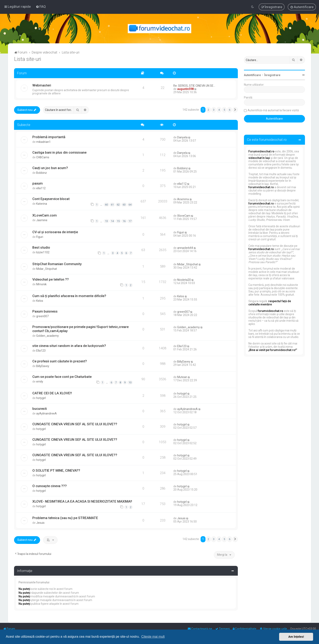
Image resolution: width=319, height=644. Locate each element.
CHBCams (43, 157)
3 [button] (214, 110)
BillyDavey (43, 366)
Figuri (40, 237)
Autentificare (252, 75)
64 (130, 205)
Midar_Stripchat (47, 269)
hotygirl (41, 398)
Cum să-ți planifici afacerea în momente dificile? (69, 296)
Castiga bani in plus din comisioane (59, 152)
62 (118, 205)
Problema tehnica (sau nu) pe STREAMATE (65, 518)
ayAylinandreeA (46, 413)
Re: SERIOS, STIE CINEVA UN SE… (194, 86)
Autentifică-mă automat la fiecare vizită (273, 110)
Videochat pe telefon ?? (51, 279)
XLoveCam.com (45, 215)
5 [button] (224, 110)
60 (106, 205)
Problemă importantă (49, 137)
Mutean (182, 377)
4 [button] (219, 110)
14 (112, 221)
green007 (42, 316)
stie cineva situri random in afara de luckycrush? (69, 346)
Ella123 (41, 351)
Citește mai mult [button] (153, 637)
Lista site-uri (28, 59)
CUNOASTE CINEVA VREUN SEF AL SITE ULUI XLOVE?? (75, 424)
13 (106, 221)
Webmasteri (42, 85)
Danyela (182, 137)
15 (118, 221)
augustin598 (185, 89)
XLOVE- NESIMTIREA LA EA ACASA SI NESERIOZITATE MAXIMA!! (82, 501)
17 (130, 221)
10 (130, 382)
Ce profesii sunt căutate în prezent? (60, 361)
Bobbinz (42, 173)
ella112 (41, 188)
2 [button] (208, 110)
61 (112, 205)
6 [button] (230, 110)
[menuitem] (41, 7)
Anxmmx (183, 199)
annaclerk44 (185, 248)
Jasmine (42, 220)
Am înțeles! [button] (296, 637)
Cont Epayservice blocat (51, 199)
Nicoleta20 (184, 280)
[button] (235, 110)
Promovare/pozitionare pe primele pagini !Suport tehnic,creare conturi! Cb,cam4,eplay (80, 329)
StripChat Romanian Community (57, 264)
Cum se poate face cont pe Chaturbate (62, 377)
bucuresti (40, 409)
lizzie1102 (43, 252)
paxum (38, 183)
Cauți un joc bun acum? (50, 168)
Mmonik (41, 284)
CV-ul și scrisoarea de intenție (55, 232)
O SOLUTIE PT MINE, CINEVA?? (56, 470)
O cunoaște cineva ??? (50, 486)
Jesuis (40, 523)
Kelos (40, 301)
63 (124, 205)
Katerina (42, 204)
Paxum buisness (45, 311)
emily (40, 382)
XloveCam (184, 216)
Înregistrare (272, 75)
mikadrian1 (43, 142)
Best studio (41, 247)
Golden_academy (48, 336)
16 (124, 221)
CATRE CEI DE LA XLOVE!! (52, 393)
